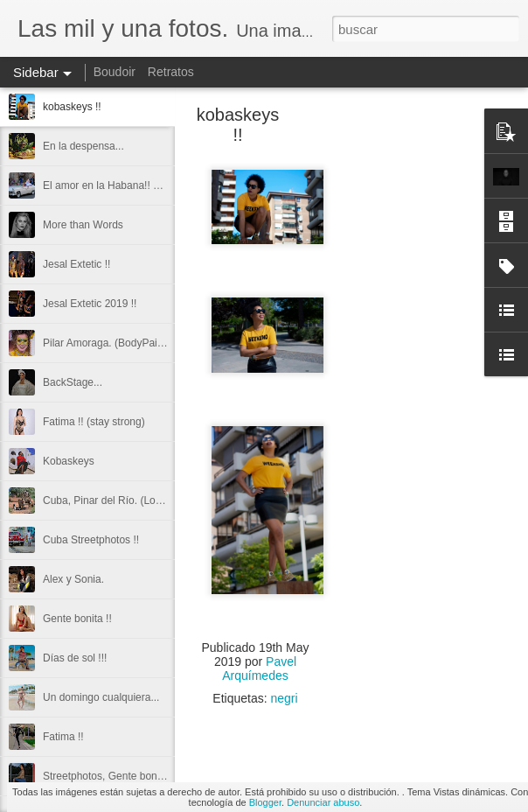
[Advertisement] (414, 389)
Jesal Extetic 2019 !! (90, 304)
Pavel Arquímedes (259, 668)
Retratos (171, 72)
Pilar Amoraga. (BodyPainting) (113, 343)
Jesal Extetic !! (76, 264)
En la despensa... (83, 146)
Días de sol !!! (75, 658)
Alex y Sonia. (73, 579)
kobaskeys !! (72, 107)
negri (285, 698)
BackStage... (73, 382)
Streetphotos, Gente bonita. (107, 776)
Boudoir (115, 72)
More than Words (83, 225)
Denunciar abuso (323, 802)
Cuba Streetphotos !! (91, 540)
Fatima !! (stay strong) (94, 422)
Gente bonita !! (77, 619)
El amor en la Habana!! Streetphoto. (126, 185)
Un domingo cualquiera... (101, 697)
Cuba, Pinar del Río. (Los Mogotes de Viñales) (151, 500)
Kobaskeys (69, 461)
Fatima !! (63, 737)
